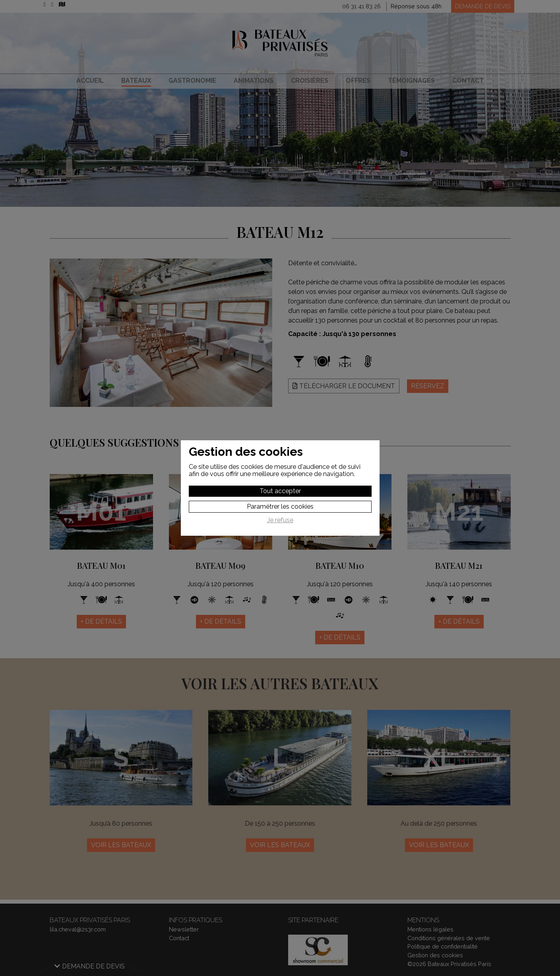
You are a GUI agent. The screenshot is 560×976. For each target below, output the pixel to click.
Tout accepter (280, 491)
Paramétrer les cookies (280, 506)
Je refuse (280, 520)
